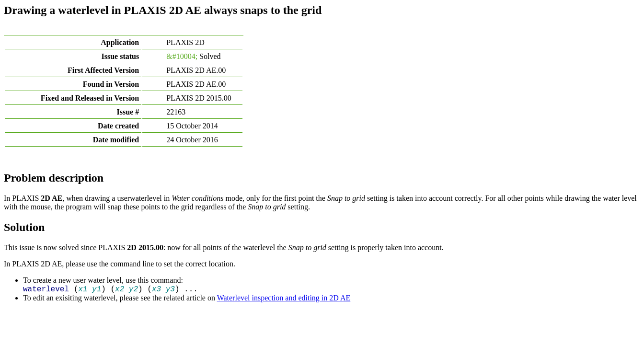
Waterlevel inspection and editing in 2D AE (284, 298)
